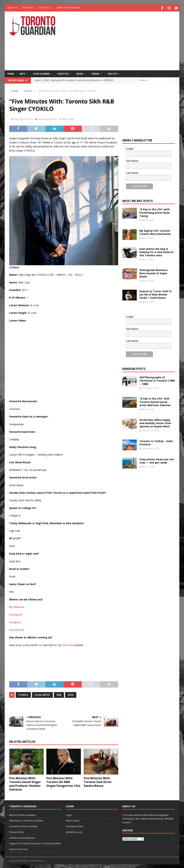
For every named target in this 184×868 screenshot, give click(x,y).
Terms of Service (18, 848)
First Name (132, 160)
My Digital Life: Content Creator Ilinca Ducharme (155, 231)
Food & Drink (41, 73)
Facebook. (15, 621)
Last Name (132, 172)
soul (71, 694)
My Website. (17, 606)
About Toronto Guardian (22, 814)
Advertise (28, 8)
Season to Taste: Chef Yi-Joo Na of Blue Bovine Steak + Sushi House (156, 294)
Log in (69, 814)
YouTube (67, 644)
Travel (95, 73)
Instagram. (16, 614)
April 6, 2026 (148, 280)
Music (80, 73)
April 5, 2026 (148, 301)
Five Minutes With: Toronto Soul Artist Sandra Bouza (98, 781)
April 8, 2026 (148, 219)
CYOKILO (23, 694)
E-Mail (130, 148)
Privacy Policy (17, 831)
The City (112, 73)
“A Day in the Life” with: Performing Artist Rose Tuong (155, 212)
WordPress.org (74, 831)
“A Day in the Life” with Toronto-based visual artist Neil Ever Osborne (155, 401)
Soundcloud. (17, 629)
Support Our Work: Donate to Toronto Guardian (35, 843)
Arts (22, 73)
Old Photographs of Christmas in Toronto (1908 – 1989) (157, 380)
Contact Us (44, 8)
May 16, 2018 (148, 408)
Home (11, 73)
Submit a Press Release (68, 8)
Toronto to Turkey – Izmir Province (156, 442)
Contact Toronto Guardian (23, 826)
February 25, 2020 (23, 118)
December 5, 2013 (151, 448)
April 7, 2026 (148, 237)
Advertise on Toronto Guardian (26, 820)
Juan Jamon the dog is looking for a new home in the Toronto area (156, 251)
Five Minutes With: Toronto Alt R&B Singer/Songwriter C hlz (63, 781)
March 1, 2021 (149, 466)
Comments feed (74, 826)
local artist (42, 694)
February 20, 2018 (150, 430)
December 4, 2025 (151, 387)
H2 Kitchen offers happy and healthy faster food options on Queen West (155, 422)
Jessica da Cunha (47, 118)
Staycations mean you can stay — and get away (157, 460)
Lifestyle (63, 73)
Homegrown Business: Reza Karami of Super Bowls (154, 272)
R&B (72, 118)
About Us (12, 8)
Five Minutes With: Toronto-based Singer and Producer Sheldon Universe (25, 783)
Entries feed (72, 820)
